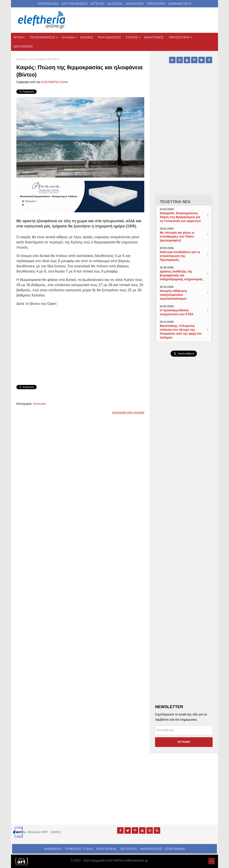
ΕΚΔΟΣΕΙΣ (115, 4)
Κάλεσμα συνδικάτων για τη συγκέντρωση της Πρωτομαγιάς (180, 256)
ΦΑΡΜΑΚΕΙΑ (53, 849)
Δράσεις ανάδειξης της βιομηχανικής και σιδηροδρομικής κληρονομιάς (181, 275)
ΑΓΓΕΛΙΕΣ (98, 4)
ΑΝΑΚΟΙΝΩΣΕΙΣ (151, 849)
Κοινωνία (39, 404)
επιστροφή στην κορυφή (128, 412)
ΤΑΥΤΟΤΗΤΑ (128, 849)
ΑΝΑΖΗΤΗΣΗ (135, 4)
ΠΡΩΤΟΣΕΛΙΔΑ (48, 4)
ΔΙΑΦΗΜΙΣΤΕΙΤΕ (180, 4)
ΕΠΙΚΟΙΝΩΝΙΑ (175, 849)
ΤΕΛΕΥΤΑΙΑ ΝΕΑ (175, 202)
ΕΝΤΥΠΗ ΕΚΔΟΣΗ (75, 4)
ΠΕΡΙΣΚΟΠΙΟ (156, 4)
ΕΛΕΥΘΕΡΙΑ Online (55, 82)
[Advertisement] (184, 459)
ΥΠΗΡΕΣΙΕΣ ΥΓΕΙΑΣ (79, 849)
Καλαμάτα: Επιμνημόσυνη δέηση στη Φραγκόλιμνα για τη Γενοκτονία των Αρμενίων (180, 217)
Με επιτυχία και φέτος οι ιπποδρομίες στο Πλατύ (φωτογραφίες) (177, 236)
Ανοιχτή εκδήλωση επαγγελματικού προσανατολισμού (173, 295)
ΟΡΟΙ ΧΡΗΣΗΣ (106, 849)
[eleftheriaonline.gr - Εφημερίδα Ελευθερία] (42, 20)
